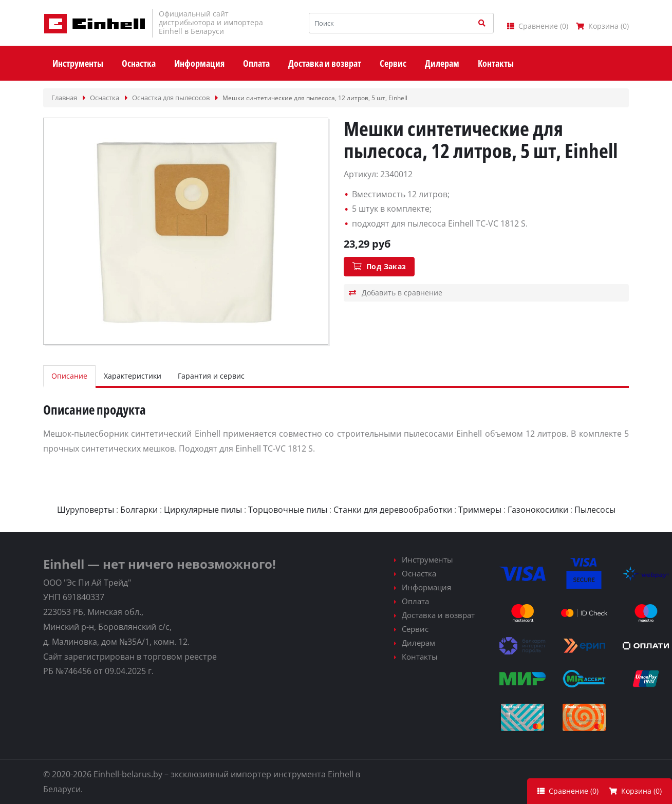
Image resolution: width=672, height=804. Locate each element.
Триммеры (480, 510)
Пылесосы (595, 510)
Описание (69, 376)
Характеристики (133, 376)
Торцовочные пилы (288, 510)
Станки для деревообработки (393, 510)
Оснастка (419, 573)
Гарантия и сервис (211, 376)
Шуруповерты (86, 510)
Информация (426, 587)
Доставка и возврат (438, 615)
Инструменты (427, 559)
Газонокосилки (538, 510)
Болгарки (139, 510)
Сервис (415, 629)
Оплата (415, 601)
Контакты (420, 657)
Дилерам (418, 643)
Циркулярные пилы (203, 510)
